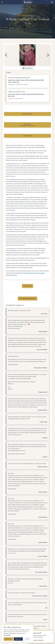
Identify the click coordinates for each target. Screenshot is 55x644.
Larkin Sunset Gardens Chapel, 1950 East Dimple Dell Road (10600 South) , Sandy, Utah (26, 81)
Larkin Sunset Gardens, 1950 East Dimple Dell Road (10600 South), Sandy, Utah (26, 95)
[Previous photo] (7, 55)
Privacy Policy (7, 635)
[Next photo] (48, 55)
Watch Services (27, 139)
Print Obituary (27, 290)
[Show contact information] (2, 2)
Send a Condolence (27, 115)
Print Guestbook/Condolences (28, 304)
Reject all (18, 639)
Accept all (8, 639)
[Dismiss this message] (52, 632)
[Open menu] (52, 2)
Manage (27, 639)
